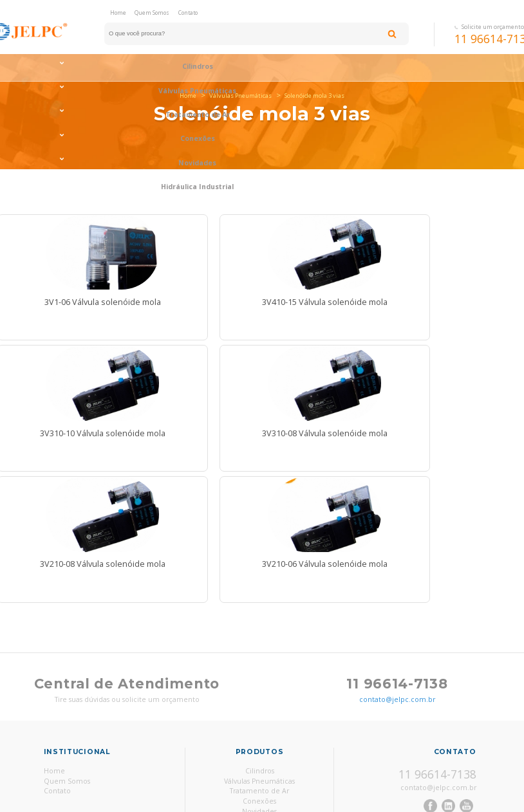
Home (118, 13)
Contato (188, 13)
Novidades (259, 749)
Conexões (370, 69)
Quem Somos (152, 13)
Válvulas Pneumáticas (154, 69)
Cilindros (260, 708)
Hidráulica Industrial (259, 759)
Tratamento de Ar (262, 69)
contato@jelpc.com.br (397, 637)
